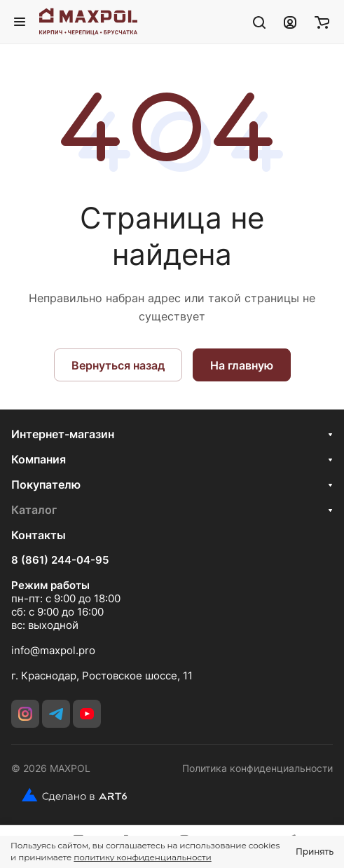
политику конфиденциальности (142, 857)
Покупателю (46, 484)
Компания (39, 459)
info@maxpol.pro (53, 650)
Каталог (34, 510)
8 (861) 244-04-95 (60, 560)
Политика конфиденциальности (257, 768)
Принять (315, 852)
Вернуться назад (118, 365)
